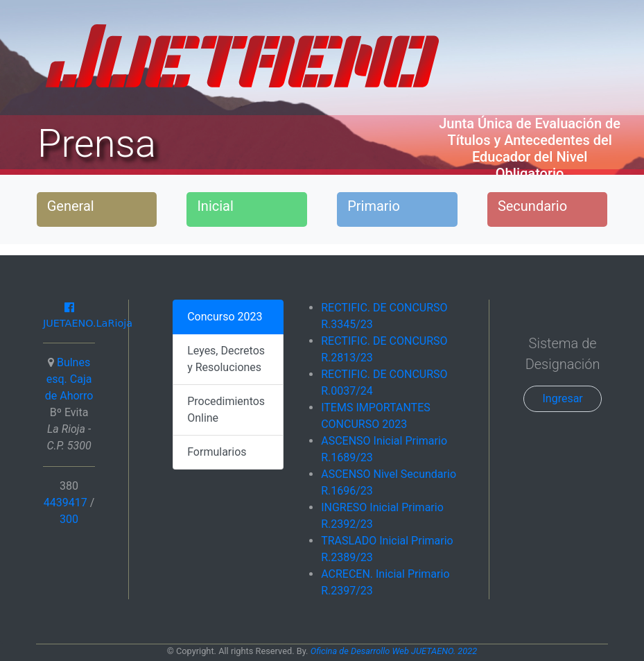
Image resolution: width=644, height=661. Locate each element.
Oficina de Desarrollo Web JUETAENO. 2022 (394, 651)
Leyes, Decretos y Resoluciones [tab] (226, 359)
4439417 (67, 503)
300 (69, 519)
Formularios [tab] (217, 452)
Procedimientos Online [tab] (226, 410)
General (71, 206)
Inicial (215, 206)
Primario (374, 206)
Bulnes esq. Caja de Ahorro (69, 379)
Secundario (532, 206)
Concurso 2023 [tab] (225, 317)
